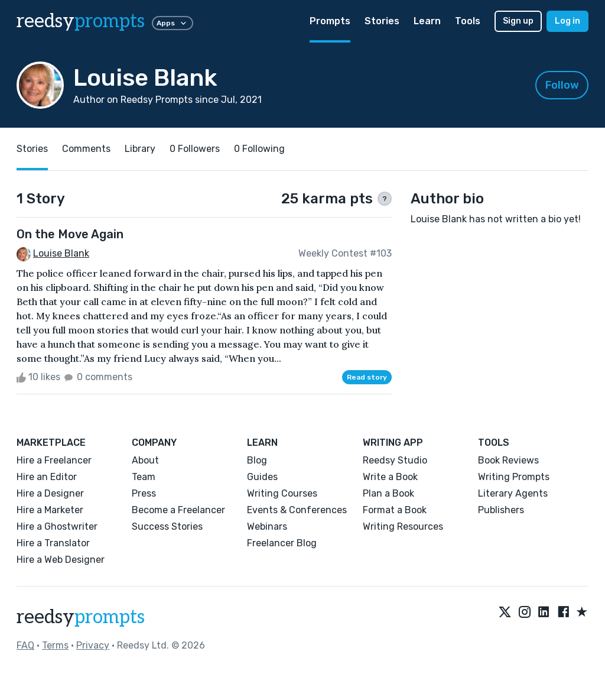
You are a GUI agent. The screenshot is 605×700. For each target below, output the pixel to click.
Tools (468, 21)
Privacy (93, 645)
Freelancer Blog (282, 543)
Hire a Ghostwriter (57, 526)
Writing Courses (282, 493)
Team (144, 477)
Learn (427, 21)
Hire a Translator (53, 543)
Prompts (330, 21)
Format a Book (395, 510)
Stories (382, 21)
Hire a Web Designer (61, 560)
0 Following (259, 149)
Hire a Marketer (50, 510)
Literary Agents (513, 493)
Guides (262, 477)
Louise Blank (61, 253)
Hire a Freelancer (54, 460)
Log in (567, 21)
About (145, 460)
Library (140, 149)
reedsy (81, 617)
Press (144, 493)
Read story (367, 377)
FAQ (25, 645)
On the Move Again (70, 234)
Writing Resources (403, 526)
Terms (55, 645)
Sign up (518, 21)
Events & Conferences (297, 510)
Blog (257, 460)
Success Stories (167, 526)
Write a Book (390, 477)
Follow (562, 85)
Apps (173, 23)
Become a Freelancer (178, 510)
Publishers (501, 510)
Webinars (267, 526)
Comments (86, 149)
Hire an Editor (47, 477)
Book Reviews (508, 460)
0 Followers (195, 149)
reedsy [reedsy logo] (81, 21)
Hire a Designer (50, 493)
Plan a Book (388, 493)
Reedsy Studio (395, 460)
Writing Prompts (514, 477)
